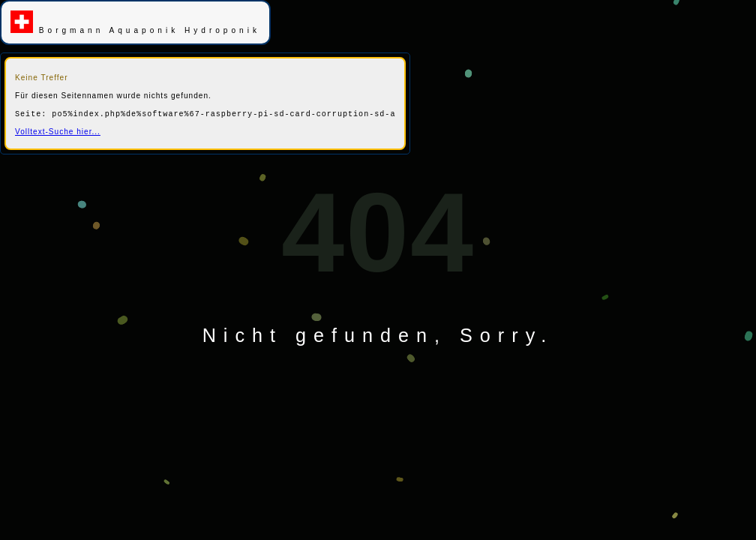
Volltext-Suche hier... (58, 132)
